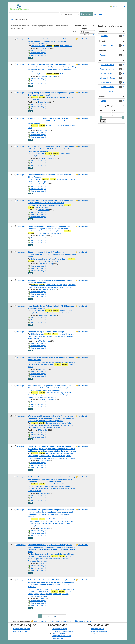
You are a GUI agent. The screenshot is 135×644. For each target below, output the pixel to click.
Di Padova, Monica (42, 233)
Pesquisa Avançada (20, 631)
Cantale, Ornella (54, 362)
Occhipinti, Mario (48, 259)
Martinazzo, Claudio (35, 397)
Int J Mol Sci (42, 236)
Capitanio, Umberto (35, 556)
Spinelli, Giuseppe (68, 313)
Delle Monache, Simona (54, 231)
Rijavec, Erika (45, 205)
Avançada (98, 14)
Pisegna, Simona (61, 259)
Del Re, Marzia (33, 364)
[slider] (101, 118)
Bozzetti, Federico (69, 458)
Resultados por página (81, 27)
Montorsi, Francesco (54, 559)
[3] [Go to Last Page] (63, 616)
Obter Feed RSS (38, 621)
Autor (11, 20)
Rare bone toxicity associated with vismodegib (46, 332)
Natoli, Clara (66, 524)
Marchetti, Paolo (52, 261)
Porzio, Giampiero (41, 182)
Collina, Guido (33, 425)
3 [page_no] (48, 616)
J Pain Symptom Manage (47, 315)
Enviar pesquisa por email (61, 621)
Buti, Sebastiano (66, 46)
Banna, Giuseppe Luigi (39, 362)
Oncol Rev (42, 369)
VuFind (14, 7)
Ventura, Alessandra (66, 334)
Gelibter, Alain (36, 259)
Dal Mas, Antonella (53, 423)
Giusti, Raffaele (62, 179)
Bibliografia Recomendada (61, 636)
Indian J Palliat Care (45, 289)
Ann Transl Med (44, 48)
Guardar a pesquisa (83, 621)
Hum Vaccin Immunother (47, 76)
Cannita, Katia (65, 154)
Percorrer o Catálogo (60, 629)
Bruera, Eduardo (66, 311)
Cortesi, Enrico (40, 261)
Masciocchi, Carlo (59, 456)
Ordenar (76, 32)
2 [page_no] (44, 616)
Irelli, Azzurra (51, 395)
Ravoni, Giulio (44, 313)
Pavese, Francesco (60, 425)
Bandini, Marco (42, 561)
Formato (103, 51)
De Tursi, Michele (54, 524)
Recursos (103, 31)
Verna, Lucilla (36, 179)
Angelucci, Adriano (38, 231)
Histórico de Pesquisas (22, 629)
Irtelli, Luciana (42, 524)
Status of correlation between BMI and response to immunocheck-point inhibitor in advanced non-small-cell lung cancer (52, 254)
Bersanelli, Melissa (38, 46)
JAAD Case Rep (44, 341)
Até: (114, 110)
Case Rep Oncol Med (46, 158)
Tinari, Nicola (70, 489)
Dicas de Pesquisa (97, 629)
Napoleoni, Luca (60, 521)
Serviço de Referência (99, 631)
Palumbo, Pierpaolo (53, 453)
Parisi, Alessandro (38, 154)
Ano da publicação (107, 106)
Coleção (102, 41)
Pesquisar (86, 14)
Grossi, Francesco (41, 207)
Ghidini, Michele (57, 205)
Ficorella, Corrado (67, 97)
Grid (91, 35)
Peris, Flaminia (55, 313)
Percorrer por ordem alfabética (63, 631)
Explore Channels (58, 633)
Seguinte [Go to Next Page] (56, 616)
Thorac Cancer (43, 102)
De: (101, 110)
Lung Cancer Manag (45, 264)
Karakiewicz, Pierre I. (52, 554)
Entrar (113, 6)
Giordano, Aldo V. (45, 456)
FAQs (93, 633)
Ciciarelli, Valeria (37, 334)
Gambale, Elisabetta (53, 519)
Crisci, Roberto (65, 125)
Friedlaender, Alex (46, 364)
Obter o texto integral (37, 50)
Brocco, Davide (59, 489)
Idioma (122, 6)
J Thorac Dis (43, 130)
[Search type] (70, 14)
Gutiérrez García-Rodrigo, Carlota (40, 336)
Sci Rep (41, 563)
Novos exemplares (59, 638)
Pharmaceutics (43, 210)
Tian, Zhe (46, 556)
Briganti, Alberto (40, 559)
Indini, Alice (35, 205)
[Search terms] (34, 14)
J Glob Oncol (43, 184)
